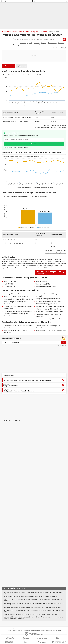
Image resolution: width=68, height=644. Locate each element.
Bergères (44, 43)
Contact (33, 629)
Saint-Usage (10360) (10, 281)
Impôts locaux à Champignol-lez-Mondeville (50, 273)
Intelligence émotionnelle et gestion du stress (19, 390)
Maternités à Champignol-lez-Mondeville (49, 304)
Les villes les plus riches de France (55, 125)
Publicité (28, 629)
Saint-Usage (24, 43)
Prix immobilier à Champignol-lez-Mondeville (18, 299)
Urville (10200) (8, 284)
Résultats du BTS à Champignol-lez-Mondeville (51, 330)
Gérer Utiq (9, 631)
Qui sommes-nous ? (7, 629)
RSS (22, 631)
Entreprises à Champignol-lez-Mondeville (49, 319)
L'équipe (15, 629)
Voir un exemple (62, 346)
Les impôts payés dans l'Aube (46, 287)
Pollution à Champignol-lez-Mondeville (48, 309)
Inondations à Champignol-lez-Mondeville (49, 312)
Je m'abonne (32, 144)
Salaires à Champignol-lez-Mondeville (16, 296)
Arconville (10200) (9, 287)
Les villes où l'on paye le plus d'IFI (56, 251)
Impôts (15, 32)
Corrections (27, 631)
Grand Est (22, 32)
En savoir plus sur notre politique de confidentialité (16, 148)
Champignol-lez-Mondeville (39, 32)
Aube (28, 32)
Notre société (21, 629)
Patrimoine (8, 32)
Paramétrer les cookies (61, 629)
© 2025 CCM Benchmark (55, 631)
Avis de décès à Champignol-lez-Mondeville (18, 311)
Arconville (37, 43)
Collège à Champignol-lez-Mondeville (48, 299)
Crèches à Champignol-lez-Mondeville (48, 301)
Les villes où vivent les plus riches (56, 253)
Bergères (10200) (41, 281)
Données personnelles (49, 629)
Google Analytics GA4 (11, 385)
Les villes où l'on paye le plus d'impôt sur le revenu (50, 127)
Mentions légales (35, 631)
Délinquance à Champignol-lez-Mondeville (50, 306)
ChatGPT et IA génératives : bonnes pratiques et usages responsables (27, 380)
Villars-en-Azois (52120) (43, 284)
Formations (9, 376)
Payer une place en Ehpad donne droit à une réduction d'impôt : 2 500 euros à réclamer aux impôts (32, 614)
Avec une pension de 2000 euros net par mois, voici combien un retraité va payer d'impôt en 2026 (32, 608)
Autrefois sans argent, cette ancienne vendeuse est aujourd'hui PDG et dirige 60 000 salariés (30, 596)
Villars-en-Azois (52, 43)
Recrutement (39, 629)
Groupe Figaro (44, 631)
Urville (31, 43)
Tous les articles (16, 631)
